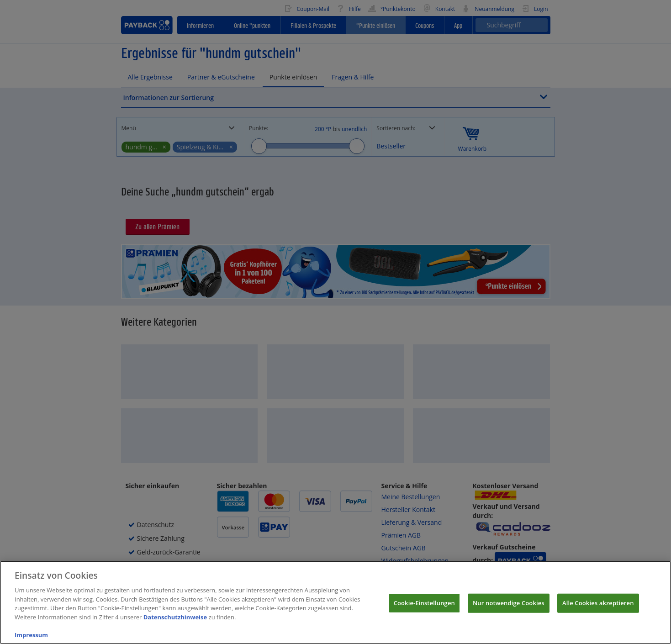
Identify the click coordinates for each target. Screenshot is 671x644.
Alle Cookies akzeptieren (598, 609)
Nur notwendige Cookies (509, 609)
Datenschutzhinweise (175, 623)
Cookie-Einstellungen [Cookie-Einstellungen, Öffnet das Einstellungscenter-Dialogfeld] (424, 609)
